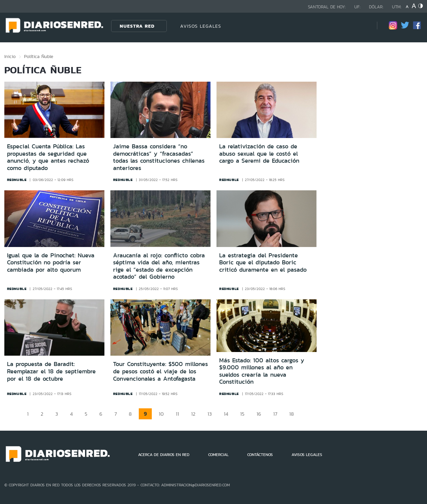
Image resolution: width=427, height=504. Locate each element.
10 (161, 414)
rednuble (17, 180)
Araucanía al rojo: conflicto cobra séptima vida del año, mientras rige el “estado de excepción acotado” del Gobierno (159, 266)
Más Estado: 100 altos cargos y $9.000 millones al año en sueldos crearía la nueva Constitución (262, 371)
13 (210, 414)
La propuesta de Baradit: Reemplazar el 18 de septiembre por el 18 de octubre (51, 371)
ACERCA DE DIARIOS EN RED (164, 455)
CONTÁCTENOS (260, 455)
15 (242, 414)
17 (275, 414)
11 (177, 414)
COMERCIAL (218, 455)
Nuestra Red (137, 26)
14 (226, 414)
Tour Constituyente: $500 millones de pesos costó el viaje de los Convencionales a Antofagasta (160, 371)
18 (292, 414)
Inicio (10, 56)
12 (193, 414)
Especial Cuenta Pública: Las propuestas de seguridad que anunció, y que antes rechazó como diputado (48, 157)
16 (259, 414)
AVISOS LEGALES (201, 26)
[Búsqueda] (362, 26)
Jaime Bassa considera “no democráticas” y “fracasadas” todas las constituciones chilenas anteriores (159, 157)
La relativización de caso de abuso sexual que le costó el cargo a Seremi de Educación (259, 153)
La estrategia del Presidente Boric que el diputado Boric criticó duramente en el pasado (263, 262)
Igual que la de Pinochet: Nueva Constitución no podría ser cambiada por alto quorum (51, 262)
